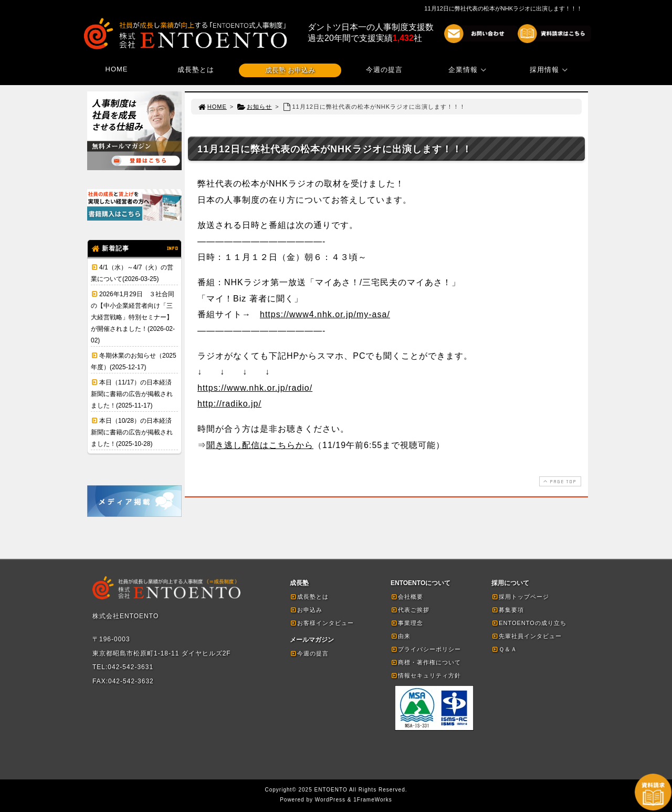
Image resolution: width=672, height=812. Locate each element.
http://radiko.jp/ (229, 404)
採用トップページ (520, 597)
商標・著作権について (426, 662)
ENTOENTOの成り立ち (529, 623)
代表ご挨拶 (410, 610)
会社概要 (407, 597)
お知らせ (254, 107)
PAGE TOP (559, 481)
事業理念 (407, 623)
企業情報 (469, 70)
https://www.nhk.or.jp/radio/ (255, 388)
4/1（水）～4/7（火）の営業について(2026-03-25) (132, 273)
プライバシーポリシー (426, 649)
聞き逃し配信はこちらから (260, 445)
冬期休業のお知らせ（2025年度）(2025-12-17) (134, 361)
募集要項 (508, 610)
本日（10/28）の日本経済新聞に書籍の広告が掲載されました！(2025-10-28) (132, 432)
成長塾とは (196, 70)
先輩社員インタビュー (527, 636)
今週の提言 (384, 70)
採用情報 (550, 70)
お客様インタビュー (322, 623)
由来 (401, 636)
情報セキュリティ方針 (426, 675)
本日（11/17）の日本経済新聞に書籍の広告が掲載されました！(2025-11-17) (132, 394)
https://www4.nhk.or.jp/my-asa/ (325, 314)
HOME (117, 69)
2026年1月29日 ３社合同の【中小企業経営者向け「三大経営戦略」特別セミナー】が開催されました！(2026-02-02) (133, 317)
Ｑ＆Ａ (504, 649)
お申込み (306, 610)
